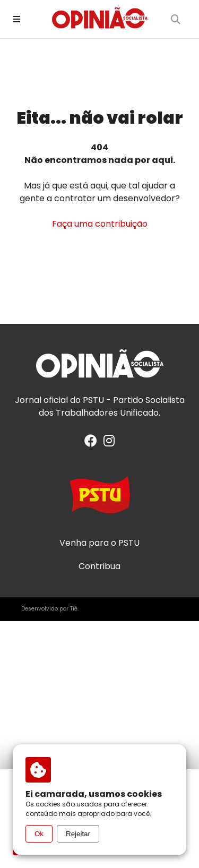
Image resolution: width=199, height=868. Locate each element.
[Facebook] (91, 442)
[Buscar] (176, 19)
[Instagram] (109, 442)
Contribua (99, 566)
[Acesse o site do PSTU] (100, 500)
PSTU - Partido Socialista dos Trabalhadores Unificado (112, 406)
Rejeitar (78, 834)
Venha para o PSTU (99, 543)
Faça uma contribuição (100, 224)
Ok (39, 834)
